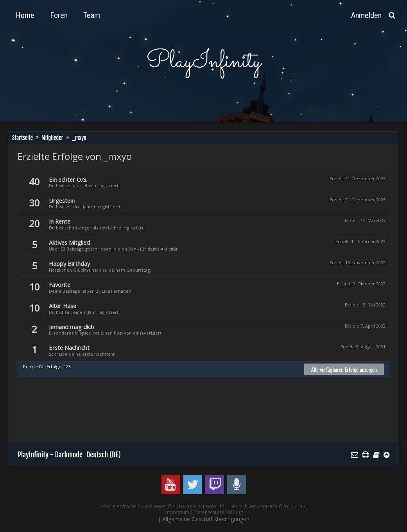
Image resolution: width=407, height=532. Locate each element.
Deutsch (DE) (104, 455)
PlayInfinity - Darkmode (50, 455)
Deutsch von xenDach (268, 506)
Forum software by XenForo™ (163, 506)
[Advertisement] (160, 414)
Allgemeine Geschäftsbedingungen (206, 519)
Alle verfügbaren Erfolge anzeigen (344, 369)
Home (25, 15)
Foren (59, 15)
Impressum (177, 512)
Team (92, 15)
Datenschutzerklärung (219, 512)
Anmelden (366, 15)
